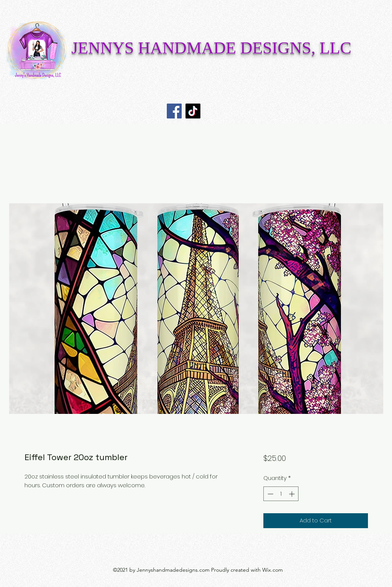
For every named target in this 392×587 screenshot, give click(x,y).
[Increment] (293, 494)
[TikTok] (193, 111)
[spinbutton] (281, 494)
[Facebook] (174, 111)
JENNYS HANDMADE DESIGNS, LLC (211, 48)
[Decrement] (270, 494)
